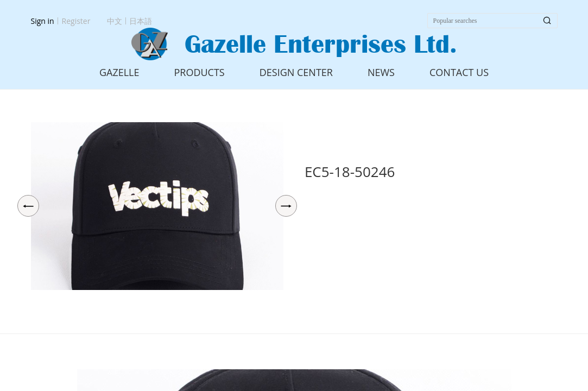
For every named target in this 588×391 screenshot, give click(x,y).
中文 (115, 21)
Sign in (43, 21)
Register (76, 21)
